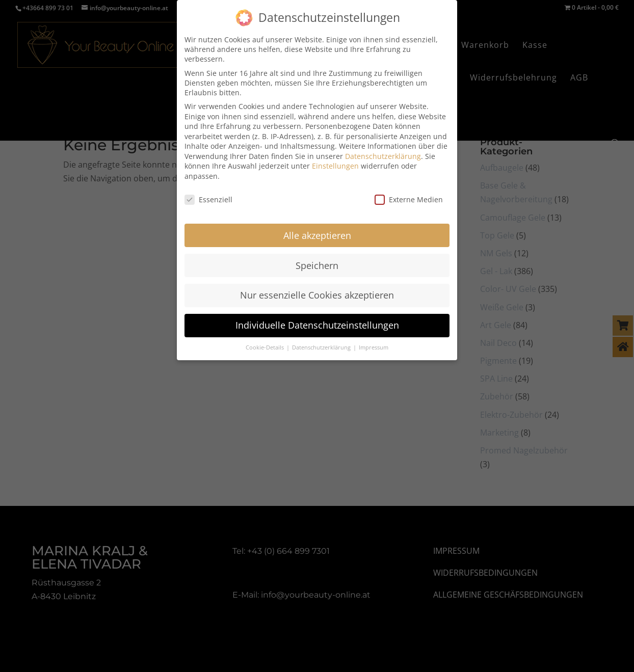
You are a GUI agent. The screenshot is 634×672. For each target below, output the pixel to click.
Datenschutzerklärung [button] (322, 347)
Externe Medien (409, 199)
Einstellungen (335, 166)
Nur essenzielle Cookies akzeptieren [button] (317, 295)
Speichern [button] (317, 265)
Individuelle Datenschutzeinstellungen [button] (317, 325)
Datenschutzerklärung (383, 156)
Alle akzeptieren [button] (317, 235)
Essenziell (208, 199)
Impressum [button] (374, 347)
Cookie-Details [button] (266, 347)
